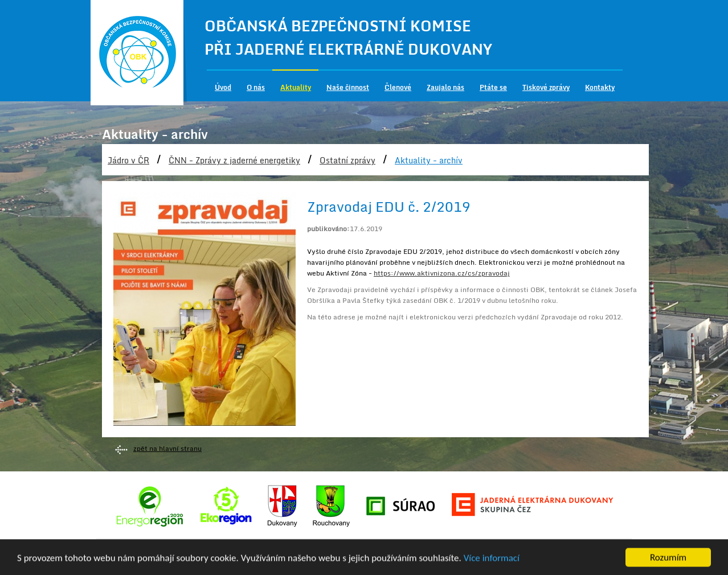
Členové (398, 87)
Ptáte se (493, 87)
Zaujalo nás (445, 87)
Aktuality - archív (429, 160)
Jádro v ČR (128, 160)
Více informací (492, 559)
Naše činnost (348, 87)
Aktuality (296, 87)
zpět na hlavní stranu (167, 448)
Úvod (223, 87)
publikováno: (328, 229)
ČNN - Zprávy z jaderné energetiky (234, 160)
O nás (256, 87)
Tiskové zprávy (546, 87)
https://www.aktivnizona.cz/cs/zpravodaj (442, 273)
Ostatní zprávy (347, 160)
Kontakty (600, 87)
